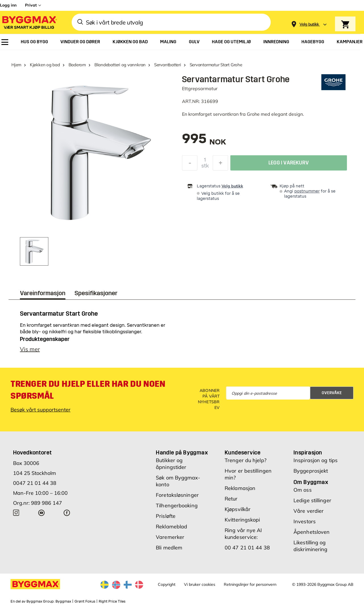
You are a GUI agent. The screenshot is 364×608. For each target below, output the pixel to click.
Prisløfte (166, 516)
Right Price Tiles (112, 601)
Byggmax (63, 601)
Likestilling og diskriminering (310, 546)
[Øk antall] (220, 164)
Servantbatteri (168, 65)
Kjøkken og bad (45, 65)
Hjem (16, 65)
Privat (31, 5)
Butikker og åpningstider (171, 464)
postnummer (307, 191)
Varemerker (170, 537)
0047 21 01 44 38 (35, 483)
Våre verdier (309, 511)
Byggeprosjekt (311, 471)
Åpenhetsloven (312, 532)
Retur (231, 499)
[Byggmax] (29, 22)
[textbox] (204, 141)
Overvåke (332, 393)
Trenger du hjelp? (246, 460)
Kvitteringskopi (242, 520)
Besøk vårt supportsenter (41, 410)
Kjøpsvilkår (238, 509)
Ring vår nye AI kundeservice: (243, 534)
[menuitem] (5, 42)
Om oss (303, 490)
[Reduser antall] (190, 164)
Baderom (77, 65)
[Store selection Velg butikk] (309, 24)
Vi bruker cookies (200, 584)
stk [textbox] (205, 167)
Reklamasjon (240, 488)
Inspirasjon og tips (316, 460)
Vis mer (30, 349)
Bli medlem (169, 548)
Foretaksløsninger (177, 495)
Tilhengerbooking (177, 505)
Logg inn (8, 5)
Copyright (167, 584)
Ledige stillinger (312, 500)
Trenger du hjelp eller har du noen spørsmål (88, 390)
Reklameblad (171, 527)
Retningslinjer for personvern (250, 584)
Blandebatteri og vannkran (120, 65)
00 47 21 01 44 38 (247, 548)
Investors (305, 521)
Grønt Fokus (85, 601)
